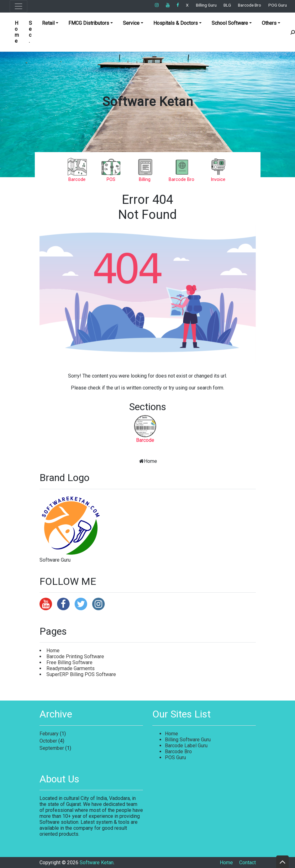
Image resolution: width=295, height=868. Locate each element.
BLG (227, 5)
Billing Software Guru (188, 740)
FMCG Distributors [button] (89, 23)
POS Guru (175, 757)
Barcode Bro (250, 5)
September (52, 748)
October (48, 741)
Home (17, 32)
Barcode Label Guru (186, 746)
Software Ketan (148, 102)
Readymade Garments (71, 668)
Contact (248, 863)
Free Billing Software (69, 662)
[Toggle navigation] (18, 6)
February (49, 734)
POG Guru (278, 5)
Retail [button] (48, 23)
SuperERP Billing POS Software (81, 674)
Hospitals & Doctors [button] (176, 23)
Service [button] (131, 23)
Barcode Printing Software (75, 656)
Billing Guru (206, 5)
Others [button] (269, 23)
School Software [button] (230, 23)
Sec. (30, 32)
